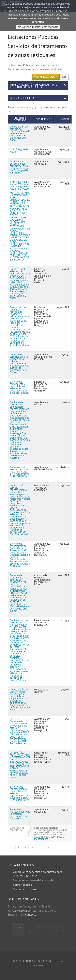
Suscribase (56, 837)
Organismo (43, 119)
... (41, 847)
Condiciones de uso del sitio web (33, 880)
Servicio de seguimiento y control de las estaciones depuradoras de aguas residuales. (19, 387)
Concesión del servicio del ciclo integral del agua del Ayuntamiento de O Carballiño (20, 472)
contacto (31, 915)
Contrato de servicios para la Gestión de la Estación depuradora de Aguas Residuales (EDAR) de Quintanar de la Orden (19, 364)
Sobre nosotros (22, 885)
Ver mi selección (46, 77)
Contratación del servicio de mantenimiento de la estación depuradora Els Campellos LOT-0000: (20, 133)
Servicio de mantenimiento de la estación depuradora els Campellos (20, 814)
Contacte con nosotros (27, 890)
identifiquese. (41, 839)
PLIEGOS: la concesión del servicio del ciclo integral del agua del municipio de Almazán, (19, 167)
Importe (65, 119)
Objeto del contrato (20, 119)
